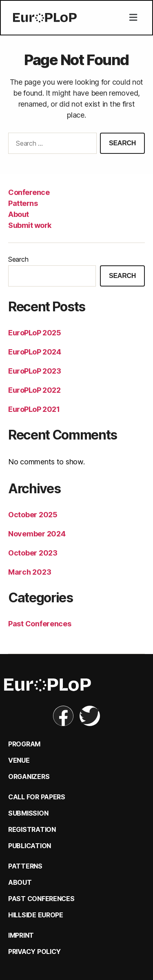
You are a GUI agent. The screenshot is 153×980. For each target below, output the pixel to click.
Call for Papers (37, 797)
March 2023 (30, 572)
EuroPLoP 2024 (34, 352)
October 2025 (33, 515)
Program (24, 744)
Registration (32, 829)
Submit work (30, 225)
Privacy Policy (34, 952)
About (19, 214)
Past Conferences (40, 624)
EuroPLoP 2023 (34, 371)
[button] (133, 18)
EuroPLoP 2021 (34, 409)
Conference (29, 192)
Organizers (29, 777)
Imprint (21, 935)
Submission (28, 813)
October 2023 (33, 553)
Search (18, 259)
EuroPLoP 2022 (34, 390)
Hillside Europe (36, 915)
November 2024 (37, 534)
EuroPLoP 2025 (34, 333)
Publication (30, 846)
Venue (19, 760)
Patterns (23, 203)
